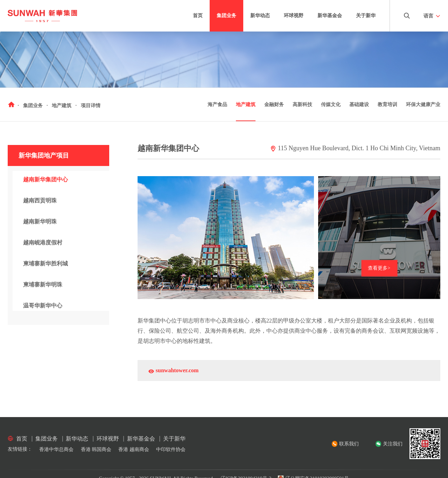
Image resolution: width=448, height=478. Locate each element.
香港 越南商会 (134, 449)
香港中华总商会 (56, 449)
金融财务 (274, 105)
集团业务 (226, 16)
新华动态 (260, 16)
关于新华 (366, 16)
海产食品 (217, 105)
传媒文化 (331, 105)
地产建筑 (246, 105)
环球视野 (294, 16)
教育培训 (387, 105)
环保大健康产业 (423, 105)
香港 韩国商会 (96, 449)
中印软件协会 (171, 449)
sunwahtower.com (173, 371)
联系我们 (349, 444)
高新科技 (302, 105)
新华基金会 (330, 16)
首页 (198, 16)
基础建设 (359, 105)
